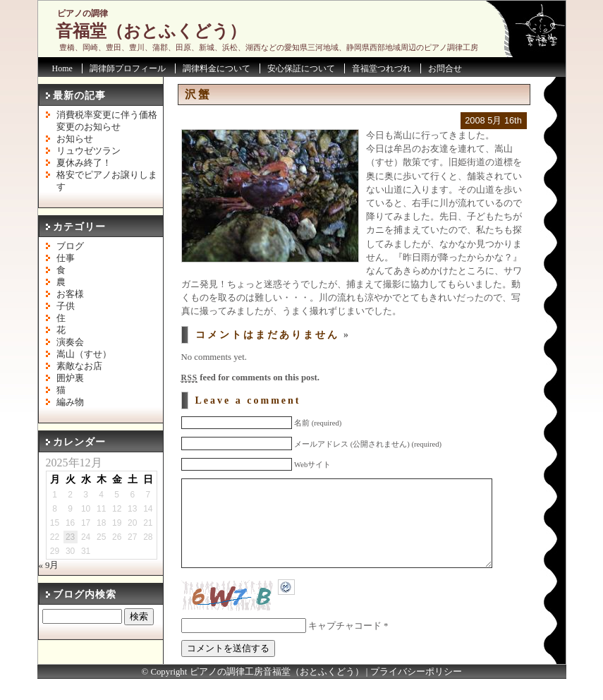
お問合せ (445, 68)
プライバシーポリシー (416, 693)
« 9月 (49, 565)
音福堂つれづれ (382, 68)
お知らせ (75, 139)
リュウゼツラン (89, 151)
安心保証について (301, 68)
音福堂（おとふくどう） (151, 31)
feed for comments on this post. (250, 378)
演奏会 (70, 342)
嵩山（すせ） (84, 354)
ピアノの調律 (83, 13)
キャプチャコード (345, 647)
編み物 (70, 402)
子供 (66, 306)
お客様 (70, 294)
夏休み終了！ (84, 163)
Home (62, 68)
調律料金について (217, 68)
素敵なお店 (79, 366)
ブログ (70, 246)
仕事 (66, 258)
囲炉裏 (70, 378)
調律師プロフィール (128, 68)
